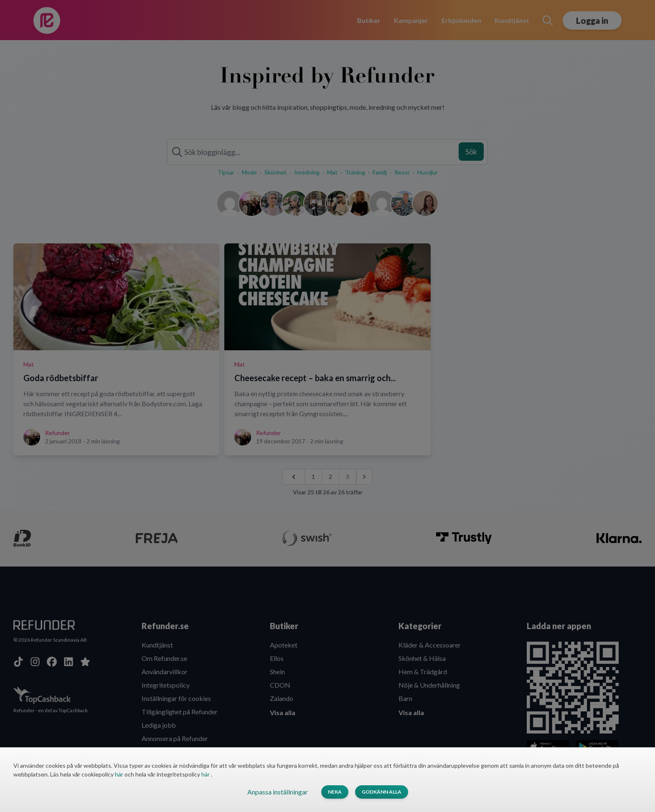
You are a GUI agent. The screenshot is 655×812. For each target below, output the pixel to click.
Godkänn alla (382, 792)
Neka (335, 792)
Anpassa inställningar (278, 792)
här (120, 774)
